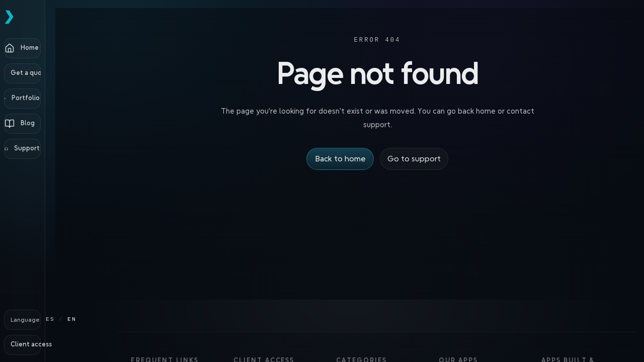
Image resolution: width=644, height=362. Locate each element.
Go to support (414, 159)
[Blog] (50, 124)
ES (63, 319)
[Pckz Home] (50, 17)
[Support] (50, 149)
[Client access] (50, 345)
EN (85, 319)
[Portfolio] (50, 99)
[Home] (50, 48)
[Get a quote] (50, 73)
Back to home (340, 159)
